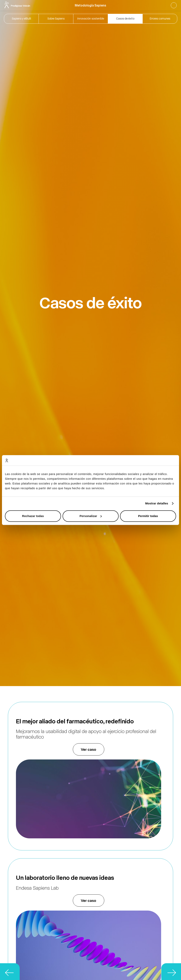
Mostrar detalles (157, 503)
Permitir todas (148, 516)
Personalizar (91, 516)
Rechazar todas (33, 516)
